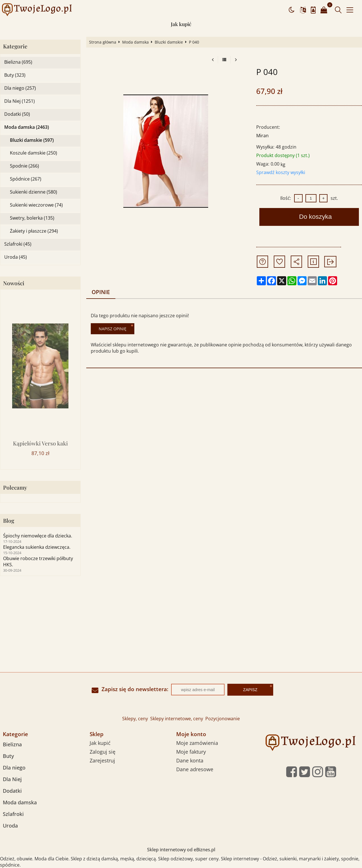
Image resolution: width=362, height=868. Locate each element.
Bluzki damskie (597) (32, 140)
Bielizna (12, 744)
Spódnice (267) (26, 179)
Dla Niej (12, 779)
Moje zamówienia (197, 743)
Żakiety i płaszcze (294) (34, 231)
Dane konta (190, 760)
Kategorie (15, 46)
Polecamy (15, 487)
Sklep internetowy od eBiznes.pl (181, 850)
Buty (8, 756)
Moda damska (135, 42)
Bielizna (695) (18, 62)
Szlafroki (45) (18, 244)
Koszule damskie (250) (34, 153)
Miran (262, 136)
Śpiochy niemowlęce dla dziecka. (38, 536)
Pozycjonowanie (223, 719)
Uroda (10, 826)
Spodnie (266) (24, 166)
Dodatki (12, 791)
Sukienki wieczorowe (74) (36, 205)
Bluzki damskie (169, 42)
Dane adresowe (195, 769)
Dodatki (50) (17, 114)
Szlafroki (13, 814)
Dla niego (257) (20, 88)
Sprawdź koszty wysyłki (281, 172)
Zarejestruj (102, 760)
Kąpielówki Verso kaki (40, 443)
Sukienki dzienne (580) (34, 192)
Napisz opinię (113, 329)
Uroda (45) (16, 257)
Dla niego (14, 768)
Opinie (101, 292)
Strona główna (103, 42)
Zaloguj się (103, 752)
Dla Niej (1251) (20, 101)
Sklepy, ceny (135, 719)
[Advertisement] (181, 630)
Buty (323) (15, 75)
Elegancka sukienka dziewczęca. (37, 547)
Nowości (14, 283)
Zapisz (250, 690)
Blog (9, 521)
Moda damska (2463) (27, 127)
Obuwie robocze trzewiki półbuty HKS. (38, 561)
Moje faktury (191, 752)
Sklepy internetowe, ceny (177, 719)
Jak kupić (181, 24)
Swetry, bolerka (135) (32, 218)
